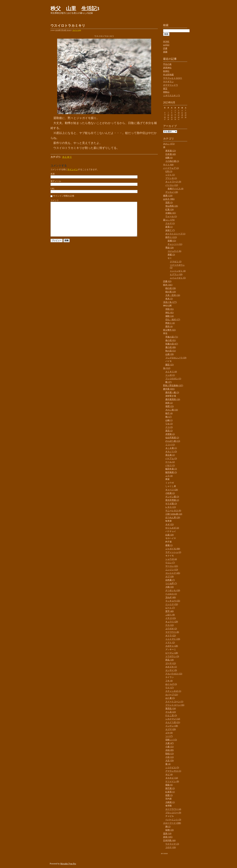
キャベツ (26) (172, 490)
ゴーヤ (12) (171, 663)
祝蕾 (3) (169, 795)
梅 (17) (168, 417)
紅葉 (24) (170, 209)
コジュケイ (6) (174, 251)
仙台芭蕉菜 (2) (172, 438)
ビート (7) (170, 608)
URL (53, 189)
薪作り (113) (171, 237)
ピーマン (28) (172, 653)
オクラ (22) (171, 636)
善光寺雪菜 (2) (172, 500)
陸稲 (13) (170, 754)
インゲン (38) (172, 726)
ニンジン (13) (172, 570)
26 (186, 117)
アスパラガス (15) (174, 674)
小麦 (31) (170, 747)
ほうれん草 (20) (173, 517)
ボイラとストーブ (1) (175, 234)
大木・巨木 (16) (173, 295)
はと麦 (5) (170, 698)
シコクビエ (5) (172, 768)
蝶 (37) (168, 382)
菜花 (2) (169, 431)
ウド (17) (170, 688)
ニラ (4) (169, 476)
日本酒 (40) (171, 154)
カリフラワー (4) (173, 809)
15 (172, 115)
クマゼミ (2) (176, 262)
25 (182, 117)
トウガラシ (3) (172, 656)
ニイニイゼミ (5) (178, 278)
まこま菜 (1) (171, 448)
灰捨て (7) (170, 230)
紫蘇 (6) (169, 785)
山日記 (166, 45)
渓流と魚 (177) (170, 302)
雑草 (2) (169, 403)
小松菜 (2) (170, 493)
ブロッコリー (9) (173, 813)
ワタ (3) (169, 424)
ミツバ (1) (170, 445)
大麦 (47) (170, 743)
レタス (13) (171, 507)
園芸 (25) (170, 365)
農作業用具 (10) (173, 399)
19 (186, 115)
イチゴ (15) (171, 618)
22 (172, 117)
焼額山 (166, 92)
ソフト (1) (170, 175)
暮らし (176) (169, 220)
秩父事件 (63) (169, 330)
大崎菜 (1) (170, 802)
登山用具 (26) (172, 206)
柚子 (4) (169, 413)
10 (179, 113)
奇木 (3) (169, 299)
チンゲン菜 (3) (172, 497)
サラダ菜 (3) (171, 504)
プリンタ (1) (171, 178)
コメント (55, 200)
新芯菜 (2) (170, 788)
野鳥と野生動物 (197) (173, 386)
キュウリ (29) (172, 622)
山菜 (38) (170, 354)
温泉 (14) (167, 834)
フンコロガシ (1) (173, 379)
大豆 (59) (170, 761)
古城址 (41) (171, 213)
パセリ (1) (170, 465)
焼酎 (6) (169, 158)
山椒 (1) (169, 420)
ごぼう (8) (170, 615)
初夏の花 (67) (172, 344)
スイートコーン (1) (174, 702)
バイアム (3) (171, 458)
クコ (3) (169, 427)
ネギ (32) (170, 524)
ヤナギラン (168, 82)
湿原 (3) (169, 203)
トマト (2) (170, 643)
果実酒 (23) (171, 151)
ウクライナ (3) (172, 844)
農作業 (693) (169, 389)
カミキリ (67, 157)
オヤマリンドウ (170, 85)
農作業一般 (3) (172, 392)
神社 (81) (170, 313)
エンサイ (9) (171, 670)
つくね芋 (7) (171, 583)
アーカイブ (170, 126)
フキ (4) (169, 681)
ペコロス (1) (171, 594)
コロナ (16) (171, 847)
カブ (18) (170, 577)
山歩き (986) (169, 199)
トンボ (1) (170, 375)
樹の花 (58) (171, 288)
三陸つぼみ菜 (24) (174, 514)
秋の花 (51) (171, 351)
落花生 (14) (171, 708)
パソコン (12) (172, 185)
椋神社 (166, 71)
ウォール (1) (171, 216)
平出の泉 (167, 64)
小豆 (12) (170, 757)
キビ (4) (169, 774)
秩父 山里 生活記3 (75, 9)
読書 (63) (167, 281)
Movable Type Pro (68, 864)
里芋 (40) (170, 611)
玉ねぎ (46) (171, 597)
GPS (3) (169, 171)
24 (179, 117)
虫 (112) (167, 368)
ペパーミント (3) (173, 820)
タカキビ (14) (172, 778)
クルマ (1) (170, 223)
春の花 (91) (171, 340)
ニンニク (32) (172, 604)
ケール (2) (170, 462)
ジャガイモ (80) (173, 549)
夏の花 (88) (171, 347)
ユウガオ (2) (171, 629)
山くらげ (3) (171, 684)
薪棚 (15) (172, 241)
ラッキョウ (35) (173, 601)
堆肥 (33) (170, 406)
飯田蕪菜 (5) (171, 472)
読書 (165, 48)
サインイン (73, 169)
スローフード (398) (172, 823)
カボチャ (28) (172, 646)
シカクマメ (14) (173, 719)
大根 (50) (170, 587)
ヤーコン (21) (172, 566)
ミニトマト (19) (173, 639)
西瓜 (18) (170, 660)
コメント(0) (77, 30)
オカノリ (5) (171, 452)
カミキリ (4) (171, 372)
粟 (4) (168, 764)
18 (182, 115)
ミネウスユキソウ (172, 95)
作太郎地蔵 (168, 75)
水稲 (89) (170, 750)
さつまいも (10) (173, 590)
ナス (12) (170, 625)
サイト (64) (168, 165)
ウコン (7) (170, 563)
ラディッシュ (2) (173, 552)
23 (175, 117)
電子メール (56, 181)
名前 (53, 174)
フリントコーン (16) (175, 705)
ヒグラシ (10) (176, 274)
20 (165, 117)
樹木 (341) (168, 285)
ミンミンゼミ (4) (178, 271)
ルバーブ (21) (172, 695)
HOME (166, 42)
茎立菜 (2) (170, 455)
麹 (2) (168, 827)
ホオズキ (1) (171, 667)
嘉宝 (165, 89)
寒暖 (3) (171, 255)
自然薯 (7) (170, 580)
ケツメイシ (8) (172, 781)
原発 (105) (168, 837)
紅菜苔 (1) (170, 792)
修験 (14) (170, 316)
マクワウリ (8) (172, 632)
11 (182, 113)
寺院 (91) (170, 309)
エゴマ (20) (171, 729)
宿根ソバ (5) (171, 740)
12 (186, 113)
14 (168, 115)
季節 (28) (170, 248)
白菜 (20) (170, 535)
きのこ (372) (169, 144)
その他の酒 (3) (172, 161)
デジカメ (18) (172, 192)
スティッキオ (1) (173, 691)
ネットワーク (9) (173, 182)
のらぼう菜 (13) (173, 441)
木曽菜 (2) (170, 434)
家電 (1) (169, 227)
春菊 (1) (169, 545)
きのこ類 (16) (172, 410)
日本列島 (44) (169, 840)
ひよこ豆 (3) (171, 715)
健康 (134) (168, 196)
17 (179, 115)
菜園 (165, 52)
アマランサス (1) (173, 771)
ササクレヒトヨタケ (173, 78)
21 (168, 117)
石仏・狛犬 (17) (173, 320)
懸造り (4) (170, 323)
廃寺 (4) (169, 327)
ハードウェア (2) (171, 168)
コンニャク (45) (173, 573)
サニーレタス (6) (173, 511)
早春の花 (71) (172, 337)
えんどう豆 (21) (173, 722)
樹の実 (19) (171, 292)
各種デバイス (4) (175, 189)
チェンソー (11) (175, 244)
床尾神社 (167, 68)
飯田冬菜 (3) (171, 469)
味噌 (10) (170, 830)
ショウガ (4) (171, 559)
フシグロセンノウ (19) (176, 358)
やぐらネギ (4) (172, 528)
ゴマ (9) (169, 733)
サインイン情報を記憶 (64, 196)
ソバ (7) (169, 736)
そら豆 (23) (171, 712)
